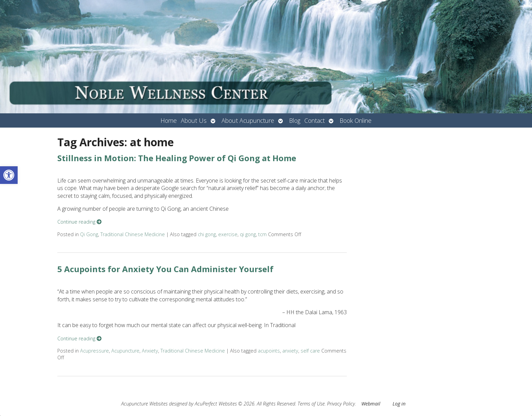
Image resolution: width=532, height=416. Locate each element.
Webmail (371, 404)
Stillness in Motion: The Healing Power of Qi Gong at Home (177, 158)
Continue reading (79, 222)
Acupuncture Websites (144, 404)
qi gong (248, 234)
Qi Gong (89, 234)
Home (169, 120)
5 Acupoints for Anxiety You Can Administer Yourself (165, 269)
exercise (228, 234)
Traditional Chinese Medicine (133, 234)
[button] (9, 175)
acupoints (269, 351)
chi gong (207, 234)
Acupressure (94, 351)
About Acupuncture (248, 120)
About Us (194, 120)
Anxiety (150, 351)
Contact (315, 120)
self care (310, 351)
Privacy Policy (341, 404)
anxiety (290, 351)
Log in (399, 404)
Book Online (356, 120)
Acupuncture (125, 351)
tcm (262, 234)
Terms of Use (311, 404)
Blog (295, 120)
